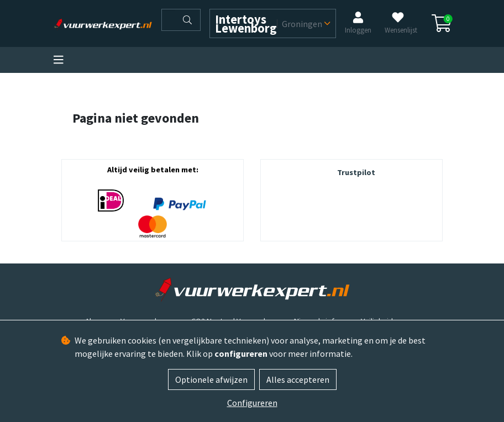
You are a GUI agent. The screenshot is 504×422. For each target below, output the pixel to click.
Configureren (252, 403)
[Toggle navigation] (59, 60)
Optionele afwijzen (211, 379)
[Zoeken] (169, 20)
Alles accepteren (298, 379)
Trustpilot (356, 172)
